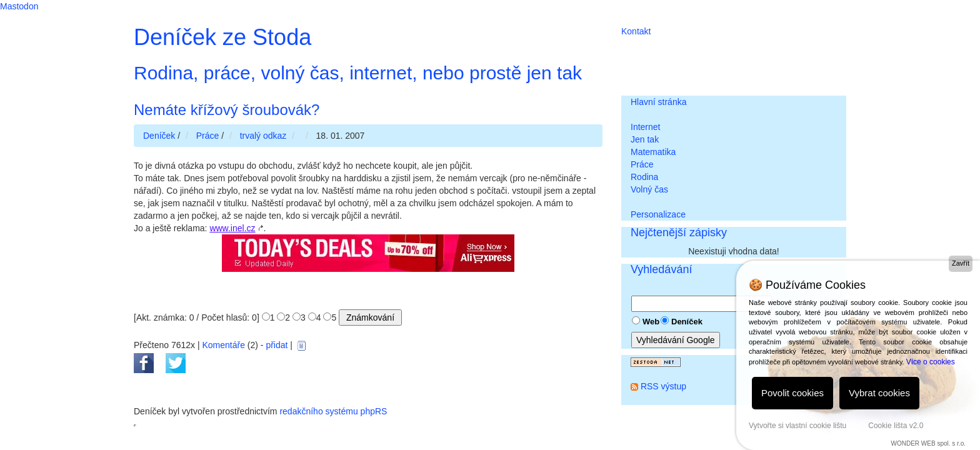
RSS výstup (663, 386)
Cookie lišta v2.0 (896, 426)
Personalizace (658, 214)
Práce (642, 164)
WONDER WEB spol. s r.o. (928, 443)
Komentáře (223, 345)
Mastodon (19, 6)
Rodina (644, 177)
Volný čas (649, 189)
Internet (645, 127)
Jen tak (645, 139)
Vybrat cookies (879, 393)
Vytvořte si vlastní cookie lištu (797, 426)
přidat (277, 345)
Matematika (653, 152)
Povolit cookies (792, 393)
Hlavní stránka (658, 102)
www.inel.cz (232, 228)
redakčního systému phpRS (333, 411)
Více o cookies (931, 362)
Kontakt (636, 31)
